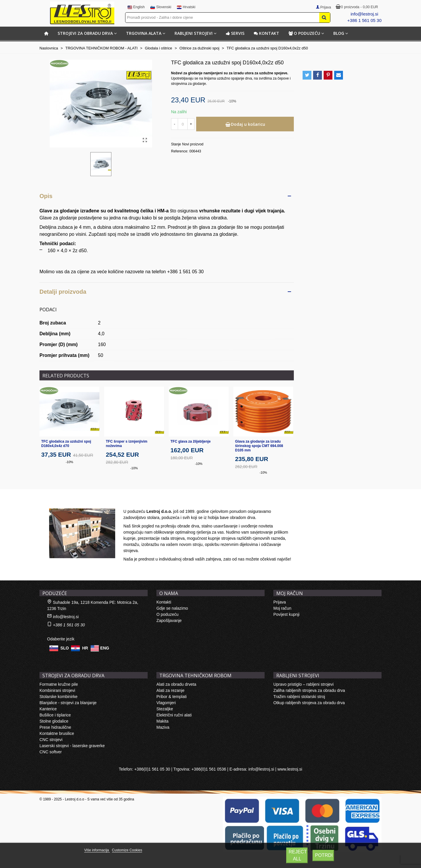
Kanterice (48, 709)
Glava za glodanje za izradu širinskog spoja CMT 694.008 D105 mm (259, 446)
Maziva (163, 727)
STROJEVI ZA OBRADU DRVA (85, 33)
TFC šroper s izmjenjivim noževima (127, 444)
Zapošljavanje (169, 621)
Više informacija (97, 850)
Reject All (298, 855)
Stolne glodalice (54, 721)
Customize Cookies (127, 850)
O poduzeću (304, 33)
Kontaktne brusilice (57, 733)
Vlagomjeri (166, 703)
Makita (162, 721)
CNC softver (51, 752)
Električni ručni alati (174, 715)
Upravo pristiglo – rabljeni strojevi (303, 684)
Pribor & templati (171, 697)
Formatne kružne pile (59, 684)
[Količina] (183, 124)
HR (85, 648)
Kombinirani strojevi (57, 690)
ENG (105, 648)
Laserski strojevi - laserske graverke (72, 746)
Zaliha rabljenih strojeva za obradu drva (309, 690)
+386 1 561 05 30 (364, 20)
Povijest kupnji (287, 614)
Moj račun (282, 608)
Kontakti (164, 602)
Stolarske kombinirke (58, 697)
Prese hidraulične (55, 727)
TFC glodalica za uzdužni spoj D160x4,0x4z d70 (66, 444)
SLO (65, 648)
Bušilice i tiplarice (55, 715)
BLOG (339, 33)
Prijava (280, 602)
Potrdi (324, 855)
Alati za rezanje (170, 690)
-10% (70, 462)
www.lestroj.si (290, 769)
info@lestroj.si (364, 14)
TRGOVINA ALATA (144, 33)
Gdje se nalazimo (172, 608)
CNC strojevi (51, 740)
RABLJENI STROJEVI (194, 33)
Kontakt (266, 33)
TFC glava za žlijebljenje (190, 441)
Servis (235, 33)
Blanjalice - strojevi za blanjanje (68, 703)
